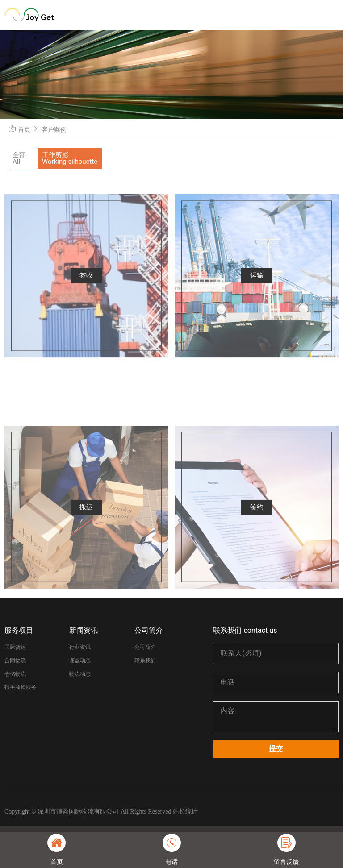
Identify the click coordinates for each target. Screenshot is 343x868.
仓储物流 (15, 674)
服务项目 (19, 630)
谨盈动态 (80, 660)
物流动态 (80, 674)
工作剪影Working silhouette (70, 158)
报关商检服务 (21, 687)
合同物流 (15, 660)
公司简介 (149, 630)
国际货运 (15, 647)
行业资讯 (80, 647)
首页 (24, 129)
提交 (276, 749)
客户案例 (54, 129)
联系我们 (145, 660)
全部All (19, 158)
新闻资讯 (84, 630)
